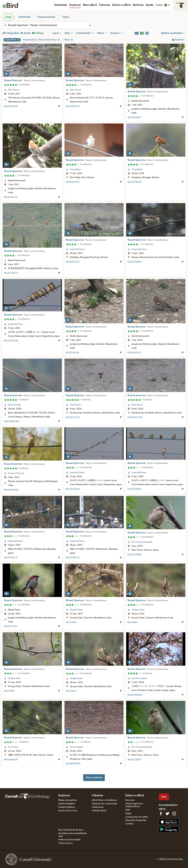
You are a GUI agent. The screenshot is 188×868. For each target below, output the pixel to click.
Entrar (159, 5)
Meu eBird (90, 5)
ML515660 (9, 691)
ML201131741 (11, 626)
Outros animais (46, 17)
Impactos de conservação (105, 804)
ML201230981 (135, 555)
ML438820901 (11, 490)
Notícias (138, 5)
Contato (129, 824)
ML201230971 (135, 760)
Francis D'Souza (16, 473)
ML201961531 (73, 106)
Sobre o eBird (121, 5)
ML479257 (71, 691)
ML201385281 (11, 341)
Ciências (104, 5)
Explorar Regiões (67, 804)
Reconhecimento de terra (71, 830)
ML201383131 (11, 558)
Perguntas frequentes (136, 820)
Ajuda (149, 5)
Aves (8, 17)
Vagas (128, 813)
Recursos (130, 800)
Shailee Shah (76, 610)
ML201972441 (11, 106)
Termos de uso (65, 843)
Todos (66, 17)
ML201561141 (11, 197)
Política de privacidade (69, 840)
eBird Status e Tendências (104, 800)
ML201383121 (73, 558)
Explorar (75, 5)
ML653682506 (11, 421)
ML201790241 (135, 182)
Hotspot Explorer (67, 807)
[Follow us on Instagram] (174, 814)
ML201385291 (135, 489)
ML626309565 (135, 695)
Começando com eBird (137, 817)
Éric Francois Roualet (142, 542)
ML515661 (133, 622)
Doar (164, 797)
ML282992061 (73, 764)
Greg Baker (75, 169)
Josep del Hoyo (77, 249)
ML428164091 (11, 760)
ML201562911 (134, 118)
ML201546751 (11, 273)
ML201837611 (73, 182)
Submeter (61, 5)
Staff (128, 810)
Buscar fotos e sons (68, 811)
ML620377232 (135, 417)
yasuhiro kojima (139, 678)
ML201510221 (73, 262)
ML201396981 (135, 262)
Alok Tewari (14, 90)
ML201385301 (73, 489)
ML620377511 (73, 417)
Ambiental (24, 17)
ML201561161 (73, 353)
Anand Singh (14, 405)
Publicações (98, 807)
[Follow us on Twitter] (167, 814)
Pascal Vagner (77, 747)
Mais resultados (94, 777)
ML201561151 (134, 353)
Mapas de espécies (68, 800)
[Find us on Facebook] (161, 814)
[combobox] (48, 25)
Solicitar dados (99, 811)
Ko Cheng (13, 747)
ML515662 (71, 622)
